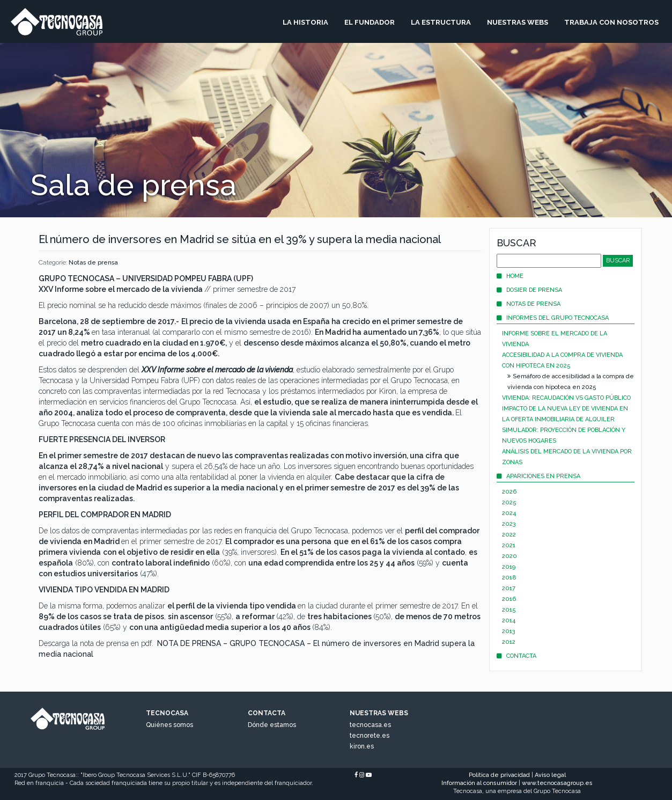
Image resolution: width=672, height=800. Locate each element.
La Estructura (441, 22)
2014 (509, 621)
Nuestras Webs (518, 22)
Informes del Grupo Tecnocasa (553, 318)
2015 (509, 610)
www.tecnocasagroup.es (557, 783)
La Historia (305, 22)
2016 (509, 599)
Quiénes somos (169, 725)
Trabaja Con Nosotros (611, 22)
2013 (509, 631)
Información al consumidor (479, 783)
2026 (509, 492)
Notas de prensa (93, 262)
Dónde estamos (272, 725)
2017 (509, 588)
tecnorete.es (370, 736)
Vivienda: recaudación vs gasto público (566, 398)
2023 (509, 524)
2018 (509, 578)
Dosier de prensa (529, 290)
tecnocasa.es (370, 725)
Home (510, 276)
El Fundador (370, 22)
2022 (509, 535)
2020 (509, 556)
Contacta (516, 656)
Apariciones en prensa (538, 476)
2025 (509, 502)
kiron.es (362, 746)
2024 (509, 513)
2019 (509, 567)
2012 (509, 642)
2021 (509, 545)
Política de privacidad (499, 775)
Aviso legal (550, 775)
